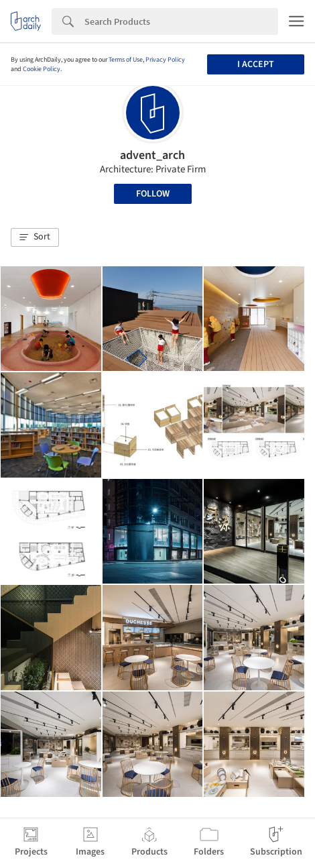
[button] (35, 237)
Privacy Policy (165, 60)
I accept (256, 64)
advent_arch (152, 155)
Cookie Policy (42, 69)
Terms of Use (126, 60)
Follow (153, 194)
